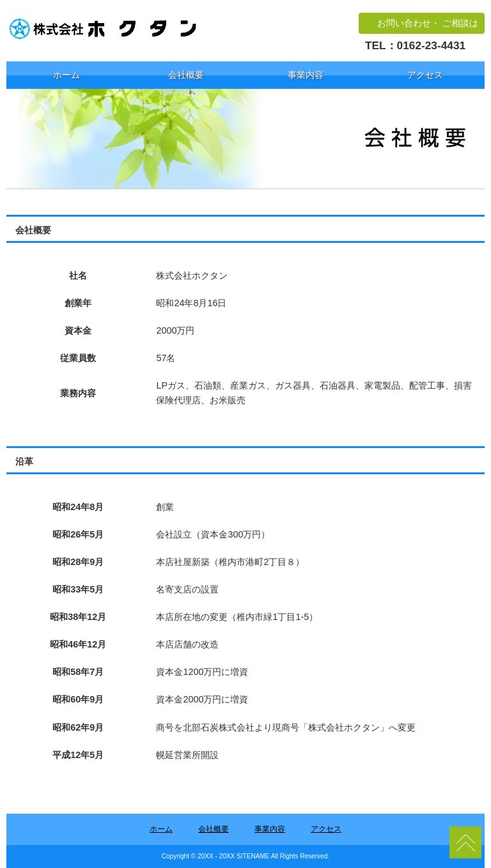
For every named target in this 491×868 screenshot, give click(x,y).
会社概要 (186, 75)
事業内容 (306, 75)
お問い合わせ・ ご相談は (428, 23)
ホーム (66, 75)
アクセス (425, 75)
